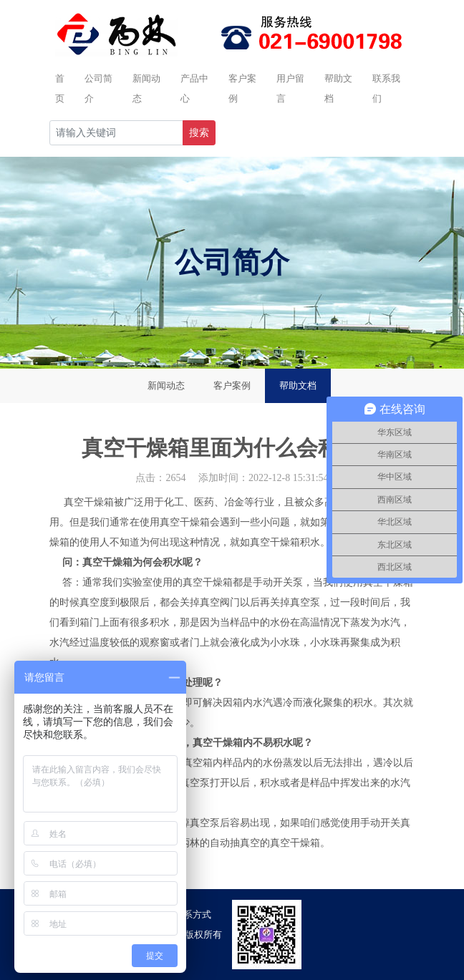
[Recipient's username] (116, 133)
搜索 (199, 133)
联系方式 (193, 914)
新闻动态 (146, 88)
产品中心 (194, 88)
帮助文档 (338, 88)
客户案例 (242, 88)
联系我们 (386, 88)
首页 (60, 88)
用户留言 (290, 88)
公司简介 (98, 88)
